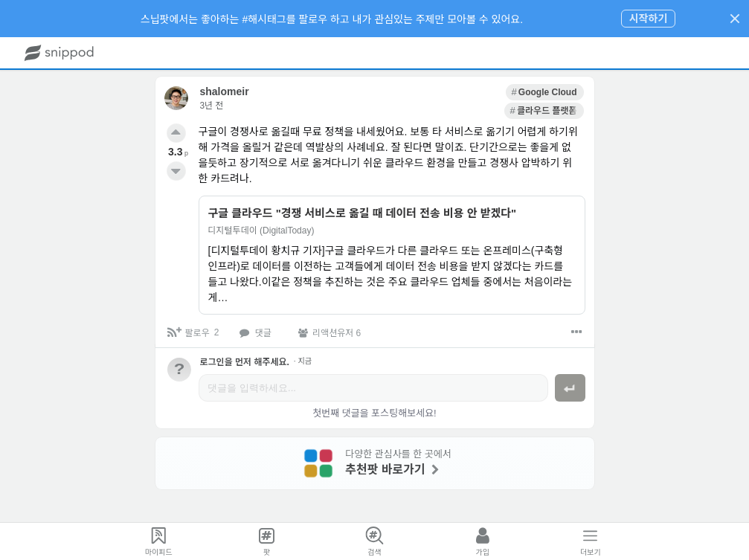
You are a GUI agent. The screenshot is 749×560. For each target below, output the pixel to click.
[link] (463, 91)
